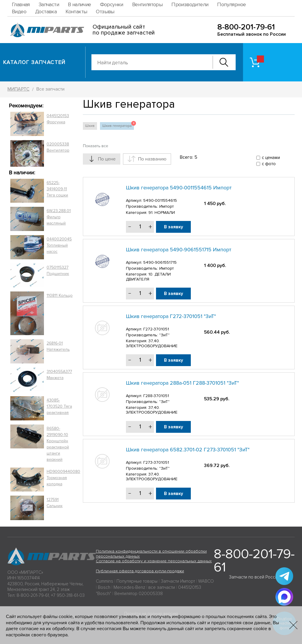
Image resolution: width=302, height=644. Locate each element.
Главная (21, 4)
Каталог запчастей (34, 62)
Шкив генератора (118, 125)
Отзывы (105, 12)
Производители (190, 4)
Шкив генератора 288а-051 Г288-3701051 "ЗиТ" (182, 383)
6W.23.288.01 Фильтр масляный (59, 217)
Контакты (76, 12)
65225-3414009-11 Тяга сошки (57, 189)
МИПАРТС (18, 89)
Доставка (46, 12)
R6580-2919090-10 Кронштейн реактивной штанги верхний (58, 444)
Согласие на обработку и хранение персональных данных (154, 561)
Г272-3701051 (156, 329)
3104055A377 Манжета (59, 375)
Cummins (105, 581)
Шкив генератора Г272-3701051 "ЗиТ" (171, 316)
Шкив (90, 126)
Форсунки (112, 4)
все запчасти (162, 587)
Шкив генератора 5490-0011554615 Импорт (179, 188)
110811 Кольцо (60, 295)
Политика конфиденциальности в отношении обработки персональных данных (151, 554)
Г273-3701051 (156, 462)
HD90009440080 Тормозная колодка (63, 478)
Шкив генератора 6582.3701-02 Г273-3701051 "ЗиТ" (188, 450)
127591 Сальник (55, 503)
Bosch (104, 587)
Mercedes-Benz (129, 587)
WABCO (206, 581)
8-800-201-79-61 (246, 27)
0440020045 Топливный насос (59, 245)
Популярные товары (137, 581)
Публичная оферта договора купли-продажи (140, 571)
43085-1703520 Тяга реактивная (59, 406)
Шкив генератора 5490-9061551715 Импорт (179, 250)
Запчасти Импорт (178, 581)
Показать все (96, 146)
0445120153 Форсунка (58, 119)
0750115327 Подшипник (58, 271)
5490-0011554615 (160, 200)
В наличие (79, 4)
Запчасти (49, 4)
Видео (19, 12)
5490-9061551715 (160, 262)
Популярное (231, 4)
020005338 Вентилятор (58, 147)
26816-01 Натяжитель (58, 346)
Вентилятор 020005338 (139, 594)
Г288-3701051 (156, 396)
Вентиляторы (147, 4)
